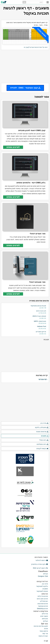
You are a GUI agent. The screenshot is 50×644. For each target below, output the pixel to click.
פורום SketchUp (42, 609)
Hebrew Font (42, 326)
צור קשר (45, 634)
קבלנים (45, 621)
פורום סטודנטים (43, 604)
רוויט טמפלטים (43, 444)
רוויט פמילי (44, 440)
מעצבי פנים (44, 616)
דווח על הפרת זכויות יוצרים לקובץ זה (36, 47)
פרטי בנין (44, 423)
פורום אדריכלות (43, 596)
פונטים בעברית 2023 (39, 316)
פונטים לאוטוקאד (42, 591)
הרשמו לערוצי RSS (40, 568)
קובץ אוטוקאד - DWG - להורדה (25, 88)
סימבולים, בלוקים (42, 428)
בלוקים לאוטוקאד (42, 586)
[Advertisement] (25, 66)
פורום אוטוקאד (43, 606)
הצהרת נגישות (43, 636)
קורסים (46, 574)
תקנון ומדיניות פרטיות (41, 626)
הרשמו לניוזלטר (42, 560)
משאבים (45, 436)
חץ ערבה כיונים (41, 311)
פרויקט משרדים (41, 332)
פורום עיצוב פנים (42, 599)
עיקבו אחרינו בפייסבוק (40, 564)
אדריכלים (45, 614)
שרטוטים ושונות (42, 432)
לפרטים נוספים (13, 147)
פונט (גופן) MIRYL (40, 321)
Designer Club (43, 576)
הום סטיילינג (44, 601)
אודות (46, 629)
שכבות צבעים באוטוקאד (38, 306)
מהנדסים (45, 619)
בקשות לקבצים (42, 449)
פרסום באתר (44, 631)
